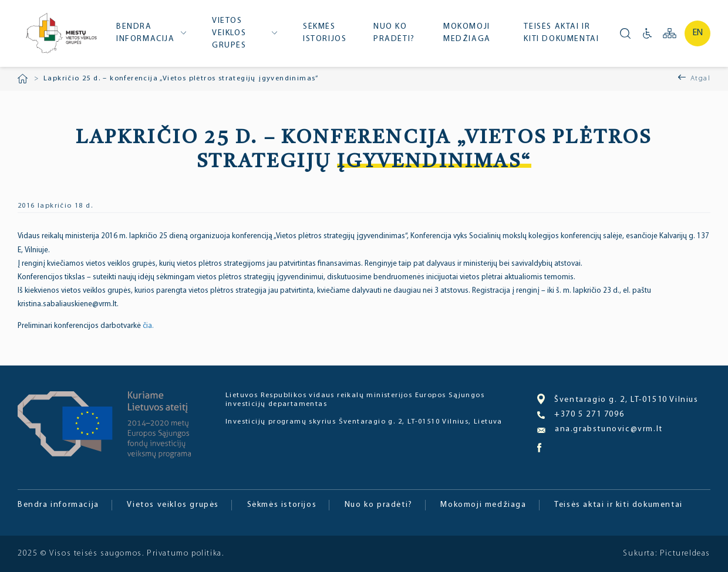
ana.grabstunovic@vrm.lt (600, 429)
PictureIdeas (685, 554)
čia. (148, 326)
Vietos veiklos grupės (229, 33)
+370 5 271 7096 (581, 415)
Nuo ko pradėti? (394, 33)
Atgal (700, 79)
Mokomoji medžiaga (467, 33)
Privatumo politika (184, 554)
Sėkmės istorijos (325, 33)
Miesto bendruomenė (60, 34)
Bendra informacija (146, 33)
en (698, 33)
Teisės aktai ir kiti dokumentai (561, 33)
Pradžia (23, 79)
